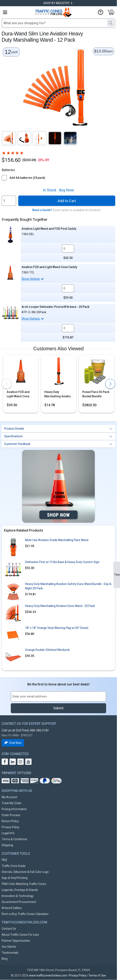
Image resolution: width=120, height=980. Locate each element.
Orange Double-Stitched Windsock (47, 650)
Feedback (117, 575)
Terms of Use (97, 975)
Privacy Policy (11, 827)
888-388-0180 (39, 730)
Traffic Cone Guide (14, 866)
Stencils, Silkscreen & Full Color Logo (25, 872)
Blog (5, 959)
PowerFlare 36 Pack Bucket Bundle (96, 394)
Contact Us (9, 929)
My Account (9, 797)
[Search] (111, 23)
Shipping (7, 845)
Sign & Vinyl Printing (15, 878)
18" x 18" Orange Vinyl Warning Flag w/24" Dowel (57, 628)
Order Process (11, 815)
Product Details (14, 429)
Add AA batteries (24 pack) (27, 178)
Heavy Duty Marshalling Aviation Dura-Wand (58, 394)
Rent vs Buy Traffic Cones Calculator (25, 914)
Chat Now (13, 743)
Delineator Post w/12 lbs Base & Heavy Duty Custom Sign (62, 562)
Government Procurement (19, 902)
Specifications (13, 436)
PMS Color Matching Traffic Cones (24, 884)
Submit (58, 708)
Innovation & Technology (18, 896)
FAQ (4, 860)
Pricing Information (14, 809)
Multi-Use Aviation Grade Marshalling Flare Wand (57, 540)
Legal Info (8, 833)
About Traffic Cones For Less (20, 935)
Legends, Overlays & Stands (20, 890)
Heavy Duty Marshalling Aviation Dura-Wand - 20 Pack (60, 606)
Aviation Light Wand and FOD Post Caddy (49, 229)
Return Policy (10, 821)
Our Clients (9, 947)
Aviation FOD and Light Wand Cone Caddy (49, 267)
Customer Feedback (17, 444)
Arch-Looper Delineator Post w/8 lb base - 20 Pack (55, 307)
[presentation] (7, 384)
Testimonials (10, 953)
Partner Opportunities (16, 941)
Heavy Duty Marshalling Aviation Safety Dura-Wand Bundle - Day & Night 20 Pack (68, 586)
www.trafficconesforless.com (48, 975)
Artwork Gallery (12, 908)
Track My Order (12, 803)
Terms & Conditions (14, 839)
